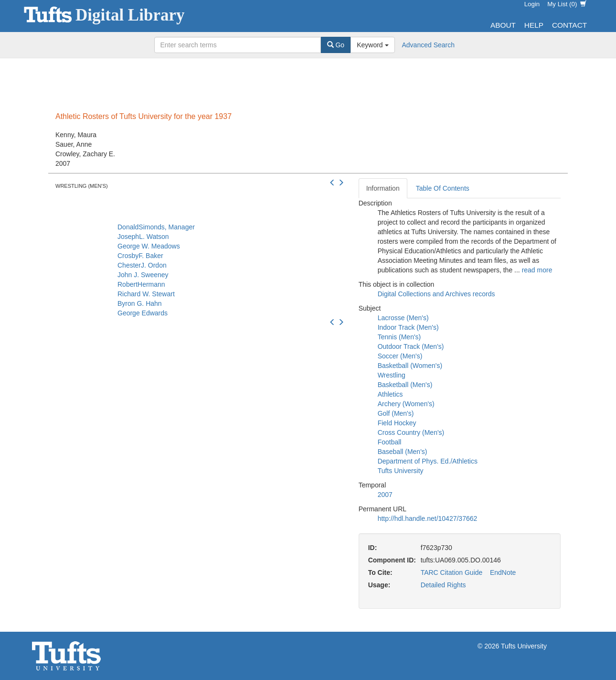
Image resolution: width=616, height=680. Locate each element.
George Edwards (143, 313)
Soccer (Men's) (400, 356)
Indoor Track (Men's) (408, 327)
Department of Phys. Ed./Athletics (428, 461)
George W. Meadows (149, 246)
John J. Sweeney (143, 275)
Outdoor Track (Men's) (411, 346)
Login (532, 4)
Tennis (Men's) (399, 337)
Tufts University (401, 471)
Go (336, 45)
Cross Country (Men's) (411, 432)
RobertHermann (141, 284)
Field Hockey (397, 423)
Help (534, 25)
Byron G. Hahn (140, 303)
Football (390, 442)
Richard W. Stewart (146, 294)
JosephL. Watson (143, 237)
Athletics (390, 394)
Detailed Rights (443, 585)
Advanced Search (429, 45)
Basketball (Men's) (405, 385)
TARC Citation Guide (452, 572)
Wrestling (392, 375)
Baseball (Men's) (403, 452)
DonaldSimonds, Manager (156, 227)
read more (537, 270)
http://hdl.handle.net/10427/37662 (428, 518)
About (503, 25)
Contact (569, 25)
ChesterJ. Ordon (142, 265)
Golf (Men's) (396, 413)
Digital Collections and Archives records (436, 294)
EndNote (503, 572)
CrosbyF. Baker (140, 256)
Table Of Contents (443, 188)
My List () (567, 4)
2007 (385, 495)
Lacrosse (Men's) (403, 318)
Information (383, 188)
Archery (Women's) (406, 404)
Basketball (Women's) (410, 366)
